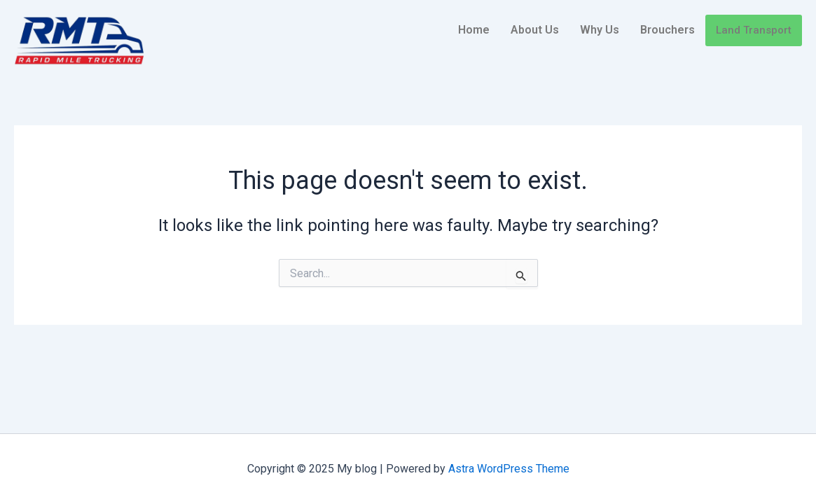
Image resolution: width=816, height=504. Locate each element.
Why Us (600, 30)
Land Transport (754, 30)
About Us (535, 30)
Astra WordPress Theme (509, 469)
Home (474, 30)
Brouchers (668, 30)
